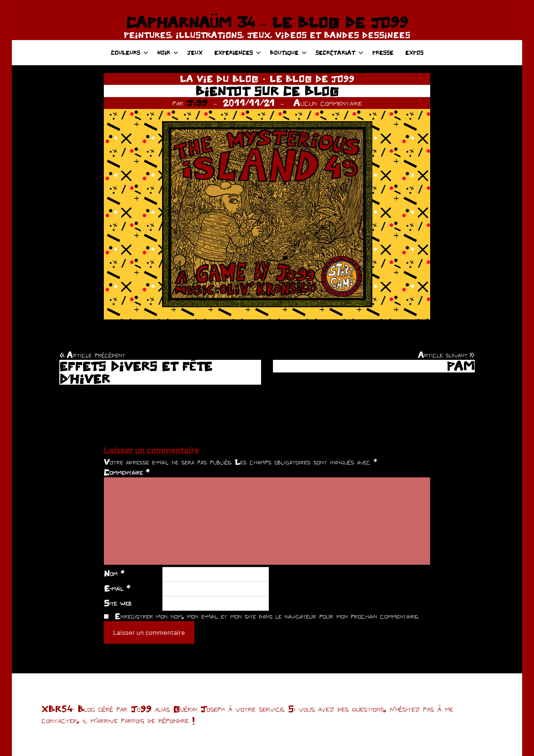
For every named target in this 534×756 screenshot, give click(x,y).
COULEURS (130, 52)
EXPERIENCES (238, 52)
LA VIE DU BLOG (219, 79)
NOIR (168, 52)
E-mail (117, 588)
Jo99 (197, 103)
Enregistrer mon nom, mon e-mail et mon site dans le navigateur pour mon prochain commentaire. (267, 616)
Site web (118, 603)
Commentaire (127, 472)
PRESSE (383, 52)
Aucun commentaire (328, 103)
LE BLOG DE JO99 (312, 79)
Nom (114, 573)
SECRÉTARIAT (339, 52)
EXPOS (414, 52)
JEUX (195, 52)
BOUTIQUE (288, 52)
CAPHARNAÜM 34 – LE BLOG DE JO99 (267, 22)
